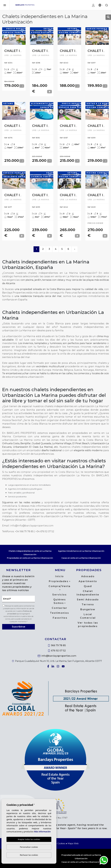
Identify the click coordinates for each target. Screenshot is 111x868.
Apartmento (88, 581)
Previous (6, 37)
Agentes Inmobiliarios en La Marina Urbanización (81, 551)
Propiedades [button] (59, 581)
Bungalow (88, 609)
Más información (42, 832)
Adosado (88, 576)
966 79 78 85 (57, 645)
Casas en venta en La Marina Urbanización (81, 558)
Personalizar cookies (29, 847)
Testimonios (59, 613)
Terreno (88, 604)
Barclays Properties (25, 5)
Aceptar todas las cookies (29, 839)
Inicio (59, 576)
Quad (88, 586)
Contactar (59, 608)
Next (22, 37)
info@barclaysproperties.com (57, 656)
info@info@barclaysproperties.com (32, 526)
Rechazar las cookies (29, 855)
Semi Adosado (88, 600)
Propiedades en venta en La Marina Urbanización (30, 558)
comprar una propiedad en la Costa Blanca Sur (50, 472)
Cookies (61, 843)
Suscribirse (19, 627)
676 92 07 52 (57, 651)
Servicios (59, 595)
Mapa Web (73, 843)
